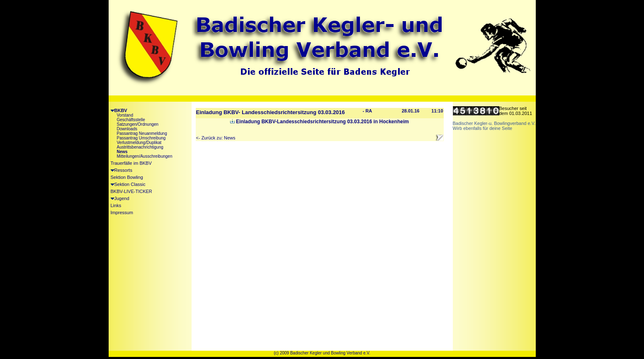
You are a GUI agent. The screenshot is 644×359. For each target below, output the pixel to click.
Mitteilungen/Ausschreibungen (145, 156)
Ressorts (122, 170)
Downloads (127, 129)
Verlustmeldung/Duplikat (139, 143)
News (122, 152)
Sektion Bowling (127, 177)
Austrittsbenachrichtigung (140, 147)
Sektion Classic (128, 184)
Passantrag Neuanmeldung (142, 133)
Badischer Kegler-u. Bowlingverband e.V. (494, 123)
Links (116, 205)
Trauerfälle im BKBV (131, 163)
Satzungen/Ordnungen (138, 124)
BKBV (119, 110)
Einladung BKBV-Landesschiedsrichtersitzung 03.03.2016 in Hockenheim (320, 122)
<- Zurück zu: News (216, 138)
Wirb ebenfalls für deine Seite (483, 128)
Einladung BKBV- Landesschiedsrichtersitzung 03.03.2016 (271, 112)
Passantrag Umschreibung (141, 138)
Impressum (122, 212)
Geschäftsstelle (131, 120)
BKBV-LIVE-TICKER (131, 191)
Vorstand (125, 115)
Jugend (120, 198)
